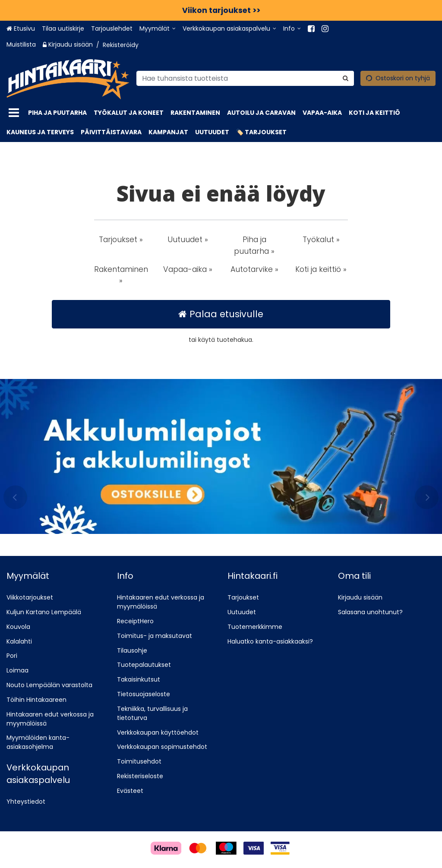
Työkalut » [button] (321, 240)
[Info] (292, 29)
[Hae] (346, 78)
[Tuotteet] (14, 113)
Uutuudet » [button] (188, 240)
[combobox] (245, 78)
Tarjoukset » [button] (121, 240)
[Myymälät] (158, 29)
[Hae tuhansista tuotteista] (245, 78)
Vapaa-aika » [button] (188, 269)
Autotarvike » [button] (254, 269)
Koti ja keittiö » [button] (321, 269)
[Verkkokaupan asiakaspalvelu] (229, 29)
